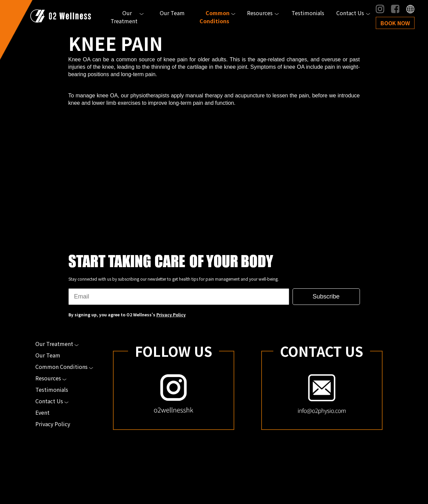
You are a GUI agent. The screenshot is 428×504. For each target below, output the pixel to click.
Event (42, 412)
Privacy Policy (171, 314)
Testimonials (308, 13)
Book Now (395, 23)
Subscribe (326, 296)
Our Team (172, 13)
